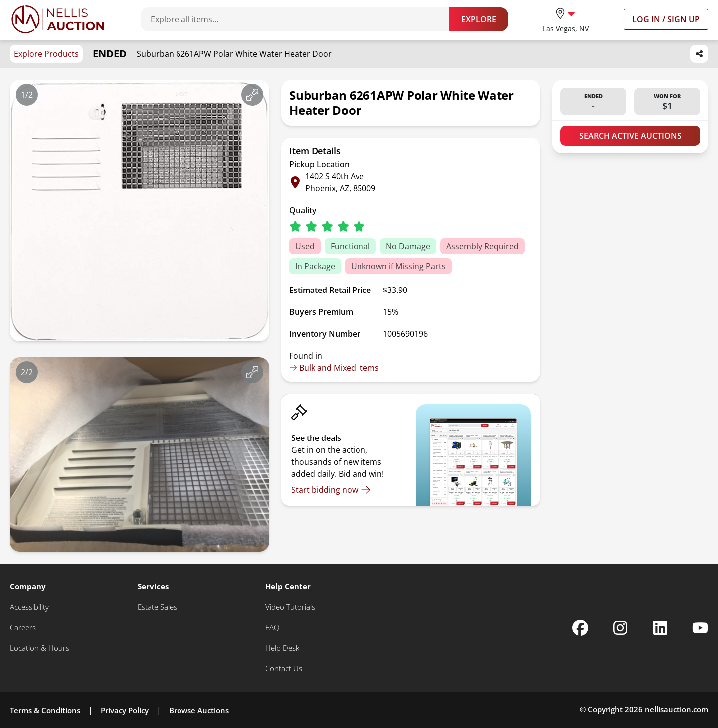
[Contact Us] (284, 668)
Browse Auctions (199, 710)
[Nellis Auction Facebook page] (580, 628)
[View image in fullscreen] (252, 95)
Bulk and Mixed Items (334, 368)
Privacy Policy (125, 710)
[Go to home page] (58, 19)
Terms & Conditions (45, 710)
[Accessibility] (29, 607)
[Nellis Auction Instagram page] (620, 628)
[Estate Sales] (157, 607)
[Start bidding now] (331, 490)
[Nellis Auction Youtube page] (700, 628)
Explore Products (46, 54)
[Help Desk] (282, 648)
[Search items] (300, 19)
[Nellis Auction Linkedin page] (660, 628)
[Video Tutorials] (290, 607)
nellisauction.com (676, 709)
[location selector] (566, 19)
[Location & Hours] (40, 648)
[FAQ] (272, 628)
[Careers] (23, 628)
